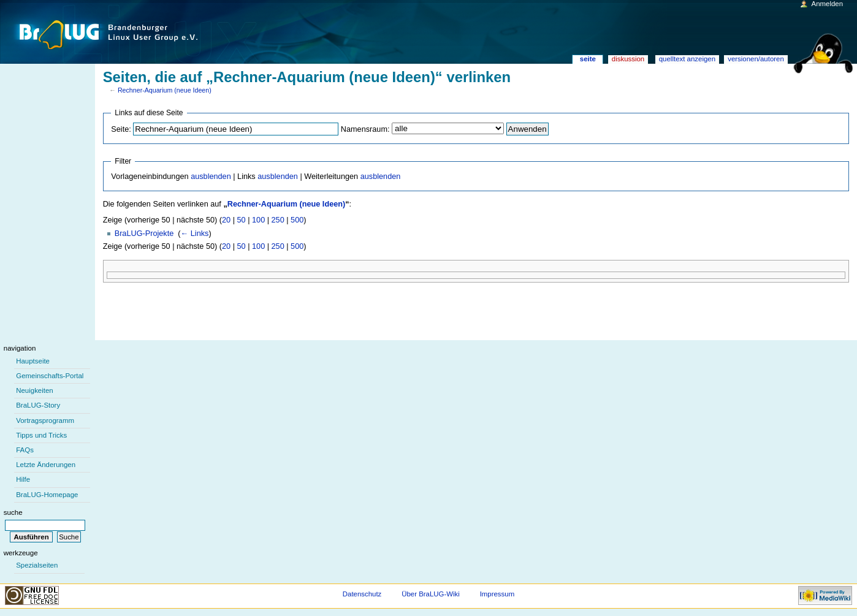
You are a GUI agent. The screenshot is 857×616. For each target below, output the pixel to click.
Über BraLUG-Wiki (431, 594)
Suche (13, 512)
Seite (588, 59)
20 (226, 220)
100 (258, 220)
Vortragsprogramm (45, 420)
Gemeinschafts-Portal (50, 376)
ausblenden (211, 177)
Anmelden (828, 4)
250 (278, 220)
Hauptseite (33, 361)
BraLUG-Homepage (47, 495)
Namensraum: (365, 129)
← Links (195, 234)
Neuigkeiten (35, 390)
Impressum (497, 594)
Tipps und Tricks (41, 435)
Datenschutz (362, 594)
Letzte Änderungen (46, 465)
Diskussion (628, 59)
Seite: (121, 129)
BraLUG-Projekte (144, 234)
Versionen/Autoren (756, 59)
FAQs (25, 450)
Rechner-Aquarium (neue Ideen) (165, 90)
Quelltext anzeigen (687, 59)
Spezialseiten (37, 565)
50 (242, 220)
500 (297, 220)
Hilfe (23, 479)
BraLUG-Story (38, 405)
